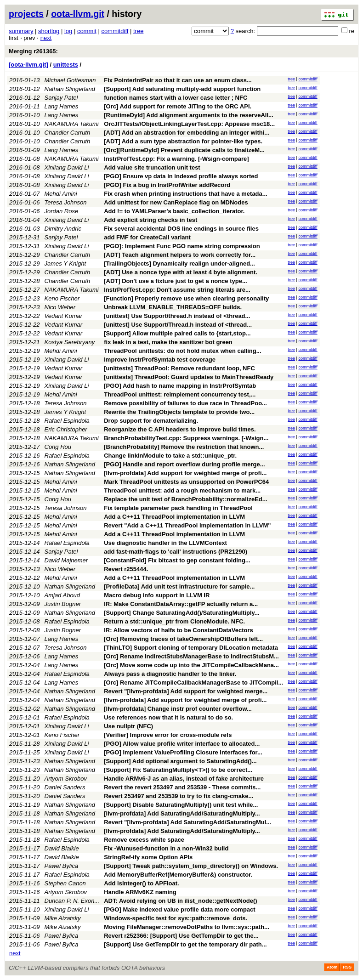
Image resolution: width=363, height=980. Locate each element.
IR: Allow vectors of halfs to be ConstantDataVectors (179, 630)
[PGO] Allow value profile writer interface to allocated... (182, 744)
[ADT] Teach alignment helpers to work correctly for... (180, 255)
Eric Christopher (66, 429)
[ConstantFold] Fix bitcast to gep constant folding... (177, 560)
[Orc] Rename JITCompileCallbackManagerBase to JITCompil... (193, 683)
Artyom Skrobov (66, 779)
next (46, 38)
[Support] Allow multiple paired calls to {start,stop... (177, 333)
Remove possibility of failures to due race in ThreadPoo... (185, 403)
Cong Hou (58, 447)
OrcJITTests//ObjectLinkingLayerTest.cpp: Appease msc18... (189, 124)
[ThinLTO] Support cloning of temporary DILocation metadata (191, 648)
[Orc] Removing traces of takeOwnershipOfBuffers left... (183, 639)
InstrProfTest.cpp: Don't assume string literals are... (177, 290)
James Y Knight (65, 263)
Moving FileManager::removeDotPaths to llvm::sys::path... (187, 927)
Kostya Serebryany (70, 342)
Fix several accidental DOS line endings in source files (181, 229)
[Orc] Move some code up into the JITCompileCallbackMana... (191, 665)
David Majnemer (66, 560)
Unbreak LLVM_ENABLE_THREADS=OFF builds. (173, 307)
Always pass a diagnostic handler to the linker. (170, 674)
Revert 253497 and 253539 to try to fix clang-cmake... (179, 796)
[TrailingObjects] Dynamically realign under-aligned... (179, 263)
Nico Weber (60, 307)
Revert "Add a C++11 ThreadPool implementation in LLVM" (187, 525)
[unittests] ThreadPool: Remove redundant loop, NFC (179, 368)
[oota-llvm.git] (28, 65)
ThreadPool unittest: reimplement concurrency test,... (180, 394)
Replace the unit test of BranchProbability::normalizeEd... (185, 499)
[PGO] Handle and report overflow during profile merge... (184, 464)
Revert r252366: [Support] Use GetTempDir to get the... (181, 936)
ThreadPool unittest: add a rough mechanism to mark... (182, 490)
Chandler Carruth (68, 133)
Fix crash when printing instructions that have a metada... (185, 194)
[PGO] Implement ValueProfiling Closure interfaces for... (183, 752)
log (68, 31)
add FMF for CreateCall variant (147, 237)
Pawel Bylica (62, 866)
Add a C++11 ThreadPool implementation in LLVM (174, 517)
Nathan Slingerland (70, 89)
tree (138, 31)
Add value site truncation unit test (152, 167)
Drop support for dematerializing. (151, 421)
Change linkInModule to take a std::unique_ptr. (170, 456)
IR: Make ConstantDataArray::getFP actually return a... (181, 604)
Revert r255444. (126, 569)
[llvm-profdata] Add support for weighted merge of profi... (185, 473)
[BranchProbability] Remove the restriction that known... (184, 447)
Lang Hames (62, 106)
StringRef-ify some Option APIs (148, 857)
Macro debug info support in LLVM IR (157, 595)
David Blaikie (62, 848)
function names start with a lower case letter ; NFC (176, 98)
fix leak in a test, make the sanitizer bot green (168, 342)
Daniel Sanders (65, 787)
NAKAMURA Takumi (72, 124)
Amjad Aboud (62, 595)
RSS (347, 967)
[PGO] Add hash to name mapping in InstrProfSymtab (180, 386)
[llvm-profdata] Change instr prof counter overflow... (178, 709)
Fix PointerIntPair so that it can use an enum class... (178, 80)
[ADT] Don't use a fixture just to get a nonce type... (176, 281)
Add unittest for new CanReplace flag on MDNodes (176, 202)
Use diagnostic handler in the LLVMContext (165, 543)
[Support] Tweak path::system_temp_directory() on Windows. (191, 866)
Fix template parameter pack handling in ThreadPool (178, 508)
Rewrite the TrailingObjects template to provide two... (179, 412)
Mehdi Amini (61, 194)
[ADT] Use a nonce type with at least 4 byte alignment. (181, 272)
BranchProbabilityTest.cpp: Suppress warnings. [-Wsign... (186, 438)
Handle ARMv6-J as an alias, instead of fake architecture (184, 779)
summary (21, 31)
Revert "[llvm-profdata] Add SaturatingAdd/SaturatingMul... (187, 822)
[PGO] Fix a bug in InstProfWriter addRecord (167, 185)
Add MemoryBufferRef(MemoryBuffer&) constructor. (178, 875)
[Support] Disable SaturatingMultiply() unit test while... (181, 805)
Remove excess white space (144, 840)
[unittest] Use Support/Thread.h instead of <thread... (178, 325)
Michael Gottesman (70, 80)
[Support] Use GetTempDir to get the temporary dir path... (185, 944)
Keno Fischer (62, 298)
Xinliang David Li (67, 167)
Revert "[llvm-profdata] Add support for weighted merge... (186, 691)
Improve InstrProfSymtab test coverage (160, 360)
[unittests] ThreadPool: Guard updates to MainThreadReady (189, 377)
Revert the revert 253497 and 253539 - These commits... (182, 787)
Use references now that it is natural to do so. (168, 717)
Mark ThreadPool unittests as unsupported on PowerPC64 (186, 482)
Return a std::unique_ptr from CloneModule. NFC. (174, 621)
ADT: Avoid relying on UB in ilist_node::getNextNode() (180, 901)
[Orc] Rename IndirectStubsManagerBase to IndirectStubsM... (191, 656)
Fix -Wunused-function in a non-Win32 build (166, 848)
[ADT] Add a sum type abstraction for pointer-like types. (183, 141)
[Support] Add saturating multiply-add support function (182, 89)
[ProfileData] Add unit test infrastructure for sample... (179, 586)
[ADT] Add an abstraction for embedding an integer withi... (187, 133)
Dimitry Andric (63, 229)
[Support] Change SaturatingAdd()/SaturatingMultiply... (181, 613)
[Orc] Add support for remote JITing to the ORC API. (178, 106)
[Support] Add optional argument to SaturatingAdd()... (180, 761)
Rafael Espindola (67, 421)
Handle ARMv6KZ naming (140, 892)
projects (26, 14)
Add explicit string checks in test (150, 220)
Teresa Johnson (66, 202)
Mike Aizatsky (63, 918)
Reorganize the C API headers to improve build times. (180, 429)
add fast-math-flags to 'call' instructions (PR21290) (176, 552)
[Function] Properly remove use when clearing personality (186, 298)
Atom (332, 967)
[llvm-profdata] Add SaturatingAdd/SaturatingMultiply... (182, 813)
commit (87, 31)
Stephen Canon (65, 883)
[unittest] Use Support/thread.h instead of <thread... (177, 316)
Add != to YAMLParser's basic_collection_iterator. (174, 211)
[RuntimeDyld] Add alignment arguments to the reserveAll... (189, 115)
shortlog (49, 31)
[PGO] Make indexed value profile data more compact (179, 909)
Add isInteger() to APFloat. (141, 883)
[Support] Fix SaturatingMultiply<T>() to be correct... (178, 770)
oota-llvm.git (78, 14)
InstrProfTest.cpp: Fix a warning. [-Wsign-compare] (176, 159)
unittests (66, 65)
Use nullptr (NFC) (128, 726)
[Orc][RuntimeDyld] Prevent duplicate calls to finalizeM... (184, 150)
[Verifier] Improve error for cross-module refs (168, 735)
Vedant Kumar (64, 316)
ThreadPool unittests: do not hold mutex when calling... (182, 351)
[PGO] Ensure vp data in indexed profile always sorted (181, 176)
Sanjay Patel (61, 98)
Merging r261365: (33, 51)
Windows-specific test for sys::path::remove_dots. (176, 918)
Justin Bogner (63, 604)
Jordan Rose (62, 211)
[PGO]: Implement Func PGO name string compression (182, 246)
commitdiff (115, 31)
